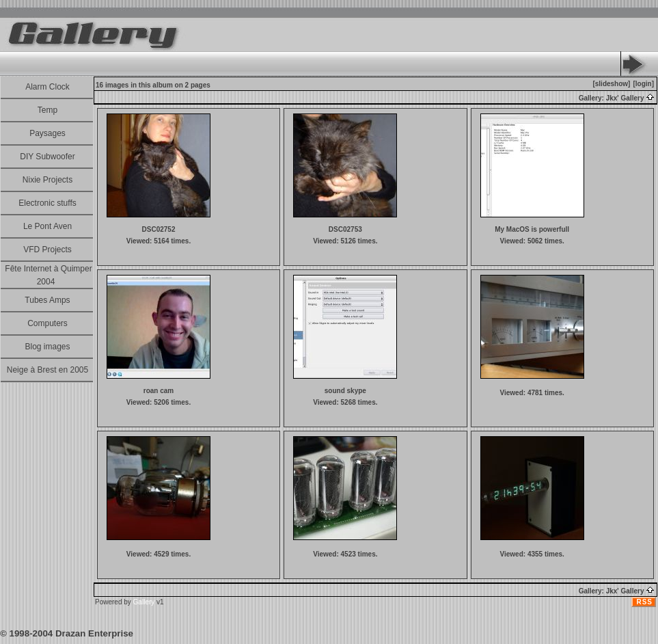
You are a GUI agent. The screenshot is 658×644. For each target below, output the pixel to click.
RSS (644, 602)
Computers (47, 323)
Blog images (47, 347)
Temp (47, 110)
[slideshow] (611, 84)
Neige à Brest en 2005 (47, 370)
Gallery (144, 602)
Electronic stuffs (47, 203)
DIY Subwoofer (47, 157)
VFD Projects (47, 250)
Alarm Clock (47, 87)
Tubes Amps (47, 300)
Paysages (47, 133)
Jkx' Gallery (631, 98)
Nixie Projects (47, 180)
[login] (643, 84)
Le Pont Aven (47, 226)
